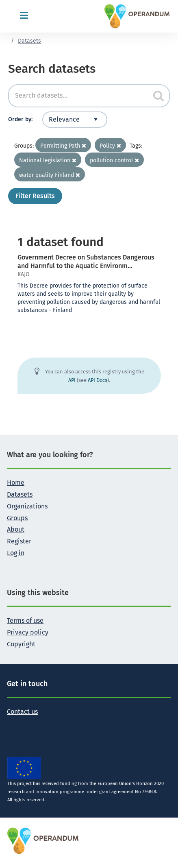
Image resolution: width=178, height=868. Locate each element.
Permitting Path (63, 146)
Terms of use (25, 620)
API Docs (98, 380)
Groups (17, 518)
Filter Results (35, 196)
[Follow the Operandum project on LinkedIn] (39, 724)
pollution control (114, 160)
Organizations (27, 506)
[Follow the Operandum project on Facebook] (26, 724)
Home (16, 483)
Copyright (21, 644)
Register (19, 541)
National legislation (48, 160)
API (72, 380)
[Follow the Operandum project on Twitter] (13, 724)
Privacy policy (28, 632)
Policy (110, 146)
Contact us (22, 712)
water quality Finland (50, 175)
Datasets (29, 41)
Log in (16, 553)
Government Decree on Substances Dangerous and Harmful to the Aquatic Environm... (86, 262)
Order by (20, 119)
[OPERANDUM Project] (43, 840)
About (16, 529)
